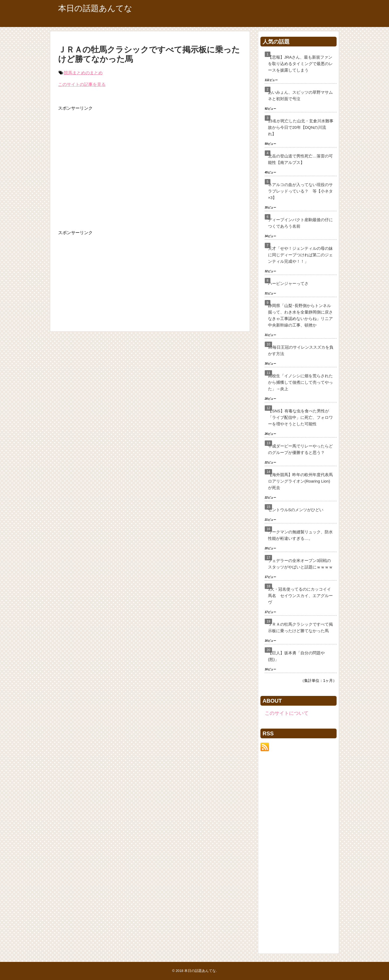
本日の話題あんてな (95, 8)
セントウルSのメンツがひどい (296, 510)
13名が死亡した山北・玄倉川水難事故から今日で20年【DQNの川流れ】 (301, 127)
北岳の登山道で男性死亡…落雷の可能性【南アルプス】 (300, 159)
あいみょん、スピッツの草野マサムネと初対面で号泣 (300, 95)
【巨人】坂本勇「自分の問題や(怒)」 (296, 656)
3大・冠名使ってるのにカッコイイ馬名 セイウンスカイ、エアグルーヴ (300, 596)
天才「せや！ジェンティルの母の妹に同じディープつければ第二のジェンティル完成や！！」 (300, 255)
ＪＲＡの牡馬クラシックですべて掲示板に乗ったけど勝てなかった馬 (300, 627)
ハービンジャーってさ (288, 283)
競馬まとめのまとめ (83, 73)
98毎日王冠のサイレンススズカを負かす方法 (301, 350)
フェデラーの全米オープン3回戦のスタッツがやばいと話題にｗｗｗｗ (300, 564)
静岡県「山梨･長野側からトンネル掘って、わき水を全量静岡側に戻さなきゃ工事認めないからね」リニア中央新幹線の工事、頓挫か (300, 315)
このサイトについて (287, 713)
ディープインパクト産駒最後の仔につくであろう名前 (300, 223)
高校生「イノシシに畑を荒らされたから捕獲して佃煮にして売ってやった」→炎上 (300, 382)
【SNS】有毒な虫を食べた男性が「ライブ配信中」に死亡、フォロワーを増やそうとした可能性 (300, 417)
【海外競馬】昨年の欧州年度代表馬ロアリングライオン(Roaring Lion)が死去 (300, 481)
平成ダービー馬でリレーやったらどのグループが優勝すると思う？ (300, 449)
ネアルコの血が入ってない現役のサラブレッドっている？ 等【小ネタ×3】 (300, 191)
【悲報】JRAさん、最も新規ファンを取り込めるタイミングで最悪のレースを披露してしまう (300, 64)
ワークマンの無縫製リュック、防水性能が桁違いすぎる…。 (300, 535)
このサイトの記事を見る (82, 84)
